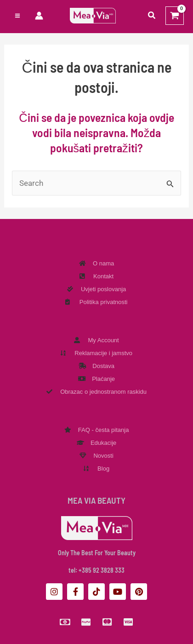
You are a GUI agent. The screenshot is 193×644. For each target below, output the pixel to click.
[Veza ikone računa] (39, 16)
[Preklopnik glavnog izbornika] (17, 16)
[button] (152, 15)
